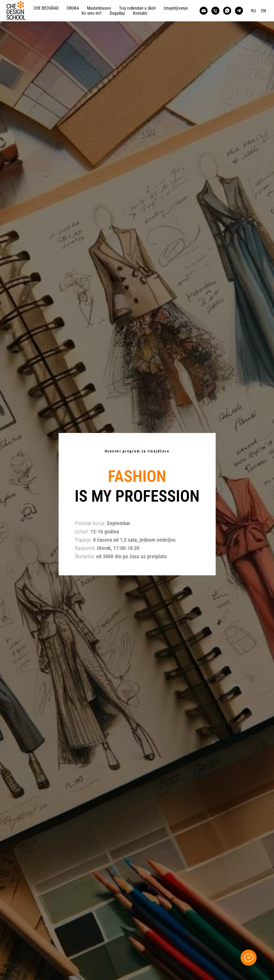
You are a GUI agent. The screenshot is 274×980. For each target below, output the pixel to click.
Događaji (117, 13)
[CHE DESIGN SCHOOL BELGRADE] (204, 11)
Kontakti (140, 13)
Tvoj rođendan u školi (137, 8)
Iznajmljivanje (176, 8)
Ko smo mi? (92, 13)
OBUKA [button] (73, 8)
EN (264, 11)
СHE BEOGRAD (46, 8)
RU (253, 11)
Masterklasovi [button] (99, 8)
